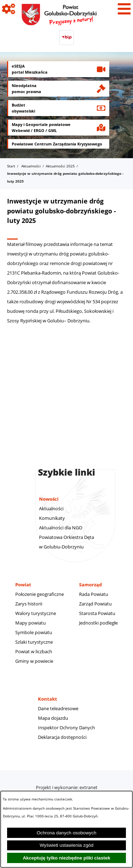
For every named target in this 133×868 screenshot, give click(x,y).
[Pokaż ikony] (9, 9)
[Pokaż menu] (124, 9)
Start (11, 166)
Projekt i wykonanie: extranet (67, 787)
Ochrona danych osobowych (66, 833)
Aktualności (31, 166)
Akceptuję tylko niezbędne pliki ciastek (66, 858)
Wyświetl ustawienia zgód (67, 845)
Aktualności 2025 (60, 166)
